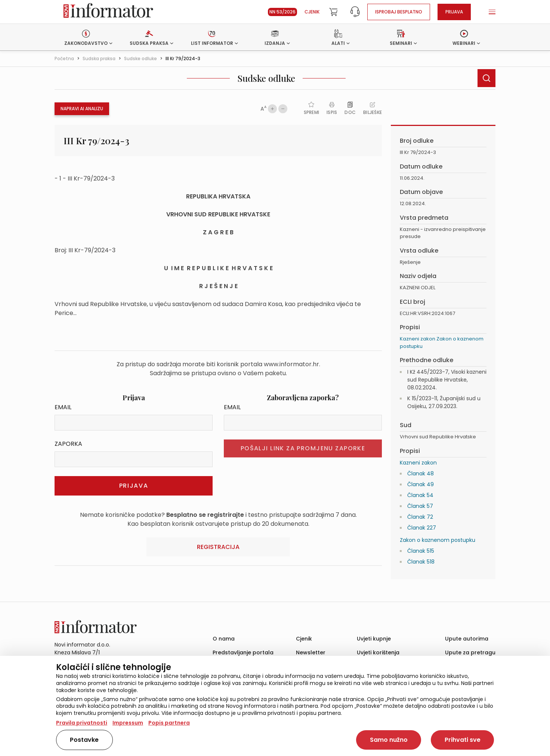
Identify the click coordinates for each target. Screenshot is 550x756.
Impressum (128, 723)
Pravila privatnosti (82, 723)
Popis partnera (169, 723)
